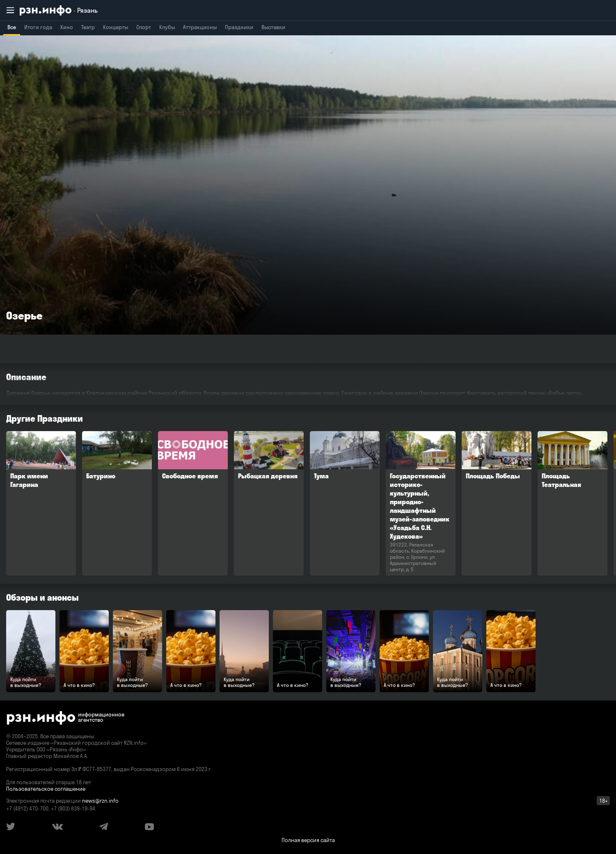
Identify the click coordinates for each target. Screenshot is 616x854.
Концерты (116, 27)
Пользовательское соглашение (46, 789)
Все (12, 27)
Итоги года (38, 27)
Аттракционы (200, 27)
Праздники (239, 27)
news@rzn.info (100, 801)
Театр (88, 27)
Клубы (167, 27)
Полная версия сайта (308, 840)
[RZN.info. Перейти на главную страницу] (59, 10)
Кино (67, 27)
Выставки (273, 27)
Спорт (144, 27)
